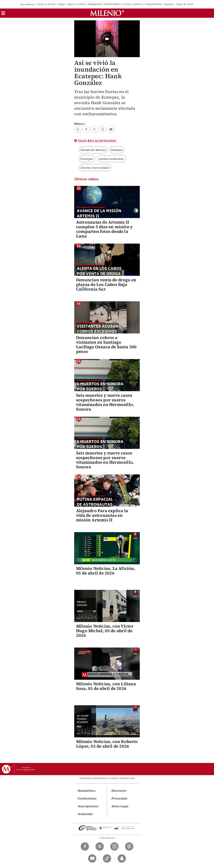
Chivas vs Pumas (46, 4)
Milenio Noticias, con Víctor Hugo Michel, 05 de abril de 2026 (105, 631)
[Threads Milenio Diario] (129, 846)
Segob (61, 4)
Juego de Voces (185, 4)
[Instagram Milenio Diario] (114, 846)
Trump (127, 4)
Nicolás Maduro (113, 4)
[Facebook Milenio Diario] (85, 846)
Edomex (117, 150)
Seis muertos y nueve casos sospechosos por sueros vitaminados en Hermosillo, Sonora (105, 402)
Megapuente (95, 4)
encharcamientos (111, 159)
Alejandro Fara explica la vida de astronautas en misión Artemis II (102, 515)
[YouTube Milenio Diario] (92, 858)
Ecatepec (87, 159)
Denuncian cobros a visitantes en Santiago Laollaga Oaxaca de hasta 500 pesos (106, 344)
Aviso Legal (120, 806)
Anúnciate (85, 814)
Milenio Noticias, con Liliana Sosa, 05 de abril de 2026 (106, 686)
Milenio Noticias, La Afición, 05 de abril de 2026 (106, 571)
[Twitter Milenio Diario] (100, 846)
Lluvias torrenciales (95, 168)
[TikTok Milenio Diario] (107, 858)
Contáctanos (87, 799)
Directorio (119, 791)
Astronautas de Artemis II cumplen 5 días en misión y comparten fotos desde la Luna (104, 229)
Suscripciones (88, 806)
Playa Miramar (154, 4)
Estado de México (93, 150)
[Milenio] (107, 13)
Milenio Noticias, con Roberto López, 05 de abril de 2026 (107, 744)
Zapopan (169, 4)
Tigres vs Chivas (77, 4)
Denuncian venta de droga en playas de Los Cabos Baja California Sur (106, 284)
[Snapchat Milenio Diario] (122, 858)
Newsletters (87, 791)
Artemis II (138, 4)
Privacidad (119, 799)
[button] (3, 14)
